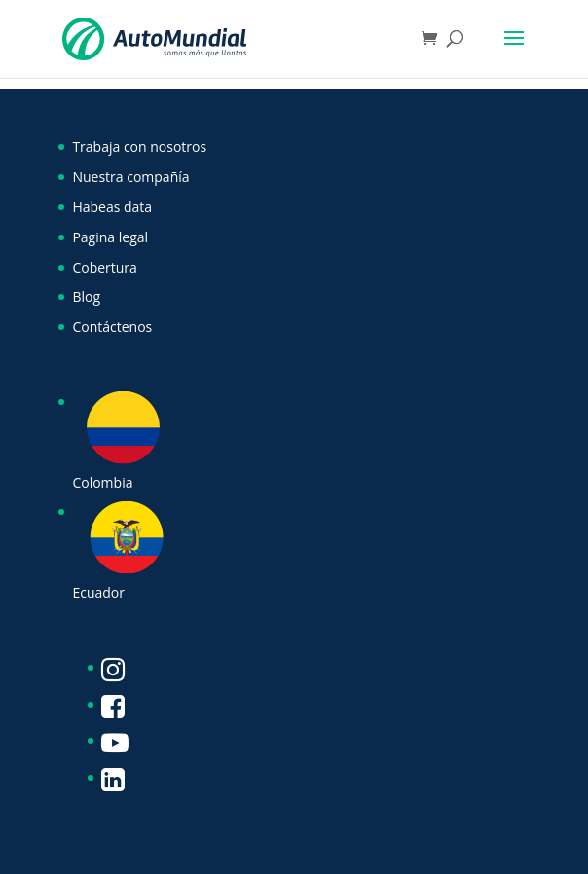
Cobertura (104, 267)
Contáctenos (112, 327)
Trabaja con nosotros (139, 146)
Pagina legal (110, 237)
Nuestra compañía (130, 177)
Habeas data (112, 207)
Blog (86, 296)
